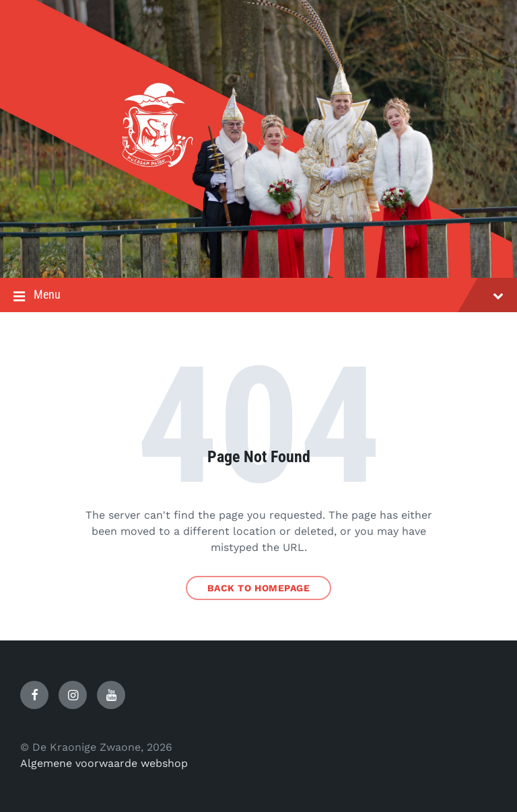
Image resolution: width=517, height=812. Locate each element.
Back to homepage (259, 588)
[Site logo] (258, 251)
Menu (258, 296)
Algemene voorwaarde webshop (104, 763)
